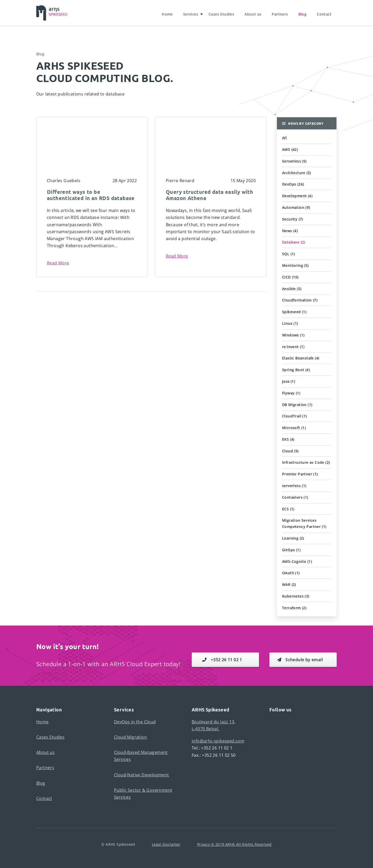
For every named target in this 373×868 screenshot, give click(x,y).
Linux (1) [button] (290, 323)
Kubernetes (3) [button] (296, 596)
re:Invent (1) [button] (293, 347)
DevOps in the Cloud (135, 722)
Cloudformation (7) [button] (300, 300)
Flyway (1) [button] (291, 393)
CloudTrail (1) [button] (295, 416)
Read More (58, 263)
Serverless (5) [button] (294, 161)
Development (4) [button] (297, 196)
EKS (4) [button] (288, 439)
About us (253, 14)
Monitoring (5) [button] (295, 265)
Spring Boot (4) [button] (296, 370)
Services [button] (191, 14)
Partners (280, 14)
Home (167, 14)
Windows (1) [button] (293, 335)
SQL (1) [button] (289, 254)
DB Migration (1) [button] (297, 405)
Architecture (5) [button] (296, 173)
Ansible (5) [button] (292, 289)
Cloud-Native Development (142, 775)
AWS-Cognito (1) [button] (297, 561)
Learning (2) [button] (293, 538)
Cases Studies (221, 14)
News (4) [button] (290, 231)
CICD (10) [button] (290, 277)
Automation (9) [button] (296, 207)
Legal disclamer (166, 844)
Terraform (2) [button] (294, 608)
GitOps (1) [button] (291, 550)
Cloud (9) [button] (290, 451)
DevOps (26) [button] (293, 184)
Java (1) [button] (289, 381)
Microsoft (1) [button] (294, 428)
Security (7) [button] (293, 219)
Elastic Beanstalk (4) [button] (301, 358)
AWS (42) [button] (290, 149)
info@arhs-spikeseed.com (218, 741)
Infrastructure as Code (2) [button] (306, 462)
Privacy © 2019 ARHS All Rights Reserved (234, 844)
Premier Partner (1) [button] (300, 474)
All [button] (284, 138)
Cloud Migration (130, 737)
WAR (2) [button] (289, 584)
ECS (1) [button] (288, 509)
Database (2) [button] (294, 242)
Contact (324, 14)
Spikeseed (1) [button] (294, 312)
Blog (303, 14)
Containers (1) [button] (295, 497)
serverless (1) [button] (294, 486)
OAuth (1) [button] (291, 573)
